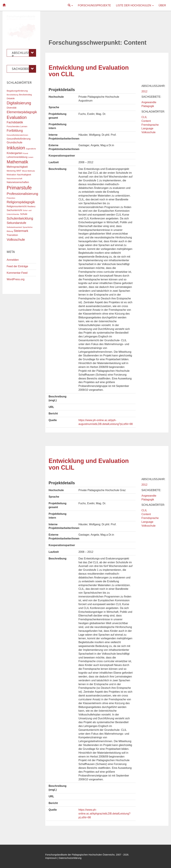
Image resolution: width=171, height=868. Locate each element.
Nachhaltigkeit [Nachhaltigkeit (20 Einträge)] (24, 175)
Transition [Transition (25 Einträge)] (12, 235)
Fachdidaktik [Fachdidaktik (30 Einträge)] (15, 122)
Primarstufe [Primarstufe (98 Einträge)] (19, 188)
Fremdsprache (150, 125)
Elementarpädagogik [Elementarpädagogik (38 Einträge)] (22, 112)
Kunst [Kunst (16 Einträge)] (26, 153)
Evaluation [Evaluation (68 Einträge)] (17, 117)
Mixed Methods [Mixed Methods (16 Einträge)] (28, 171)
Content (146, 121)
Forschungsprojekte (94, 5)
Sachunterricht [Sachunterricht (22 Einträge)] (14, 210)
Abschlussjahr (24, 53)
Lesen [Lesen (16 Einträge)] (31, 157)
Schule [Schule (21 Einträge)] (24, 214)
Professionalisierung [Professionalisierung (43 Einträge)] (22, 194)
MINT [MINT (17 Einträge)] (19, 171)
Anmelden (13, 260)
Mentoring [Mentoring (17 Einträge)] (11, 171)
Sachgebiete (24, 69)
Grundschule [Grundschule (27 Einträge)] (15, 142)
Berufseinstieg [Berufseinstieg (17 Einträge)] (25, 95)
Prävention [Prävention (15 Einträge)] (11, 198)
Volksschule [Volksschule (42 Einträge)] (16, 239)
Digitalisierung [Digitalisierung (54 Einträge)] (19, 103)
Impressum (51, 858)
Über (162, 5)
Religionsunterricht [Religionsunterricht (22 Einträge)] (17, 206)
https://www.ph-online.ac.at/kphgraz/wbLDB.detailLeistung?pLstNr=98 (104, 814)
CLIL (144, 117)
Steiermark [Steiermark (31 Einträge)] (21, 231)
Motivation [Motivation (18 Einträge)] (11, 175)
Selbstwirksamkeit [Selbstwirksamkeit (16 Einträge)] (14, 227)
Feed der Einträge (17, 266)
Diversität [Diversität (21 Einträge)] (12, 108)
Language (147, 128)
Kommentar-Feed (17, 273)
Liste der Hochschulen (135, 5)
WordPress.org (16, 279)
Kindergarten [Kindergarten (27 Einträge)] (15, 153)
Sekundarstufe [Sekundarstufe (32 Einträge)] (16, 223)
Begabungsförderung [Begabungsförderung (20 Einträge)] (17, 91)
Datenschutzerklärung (70, 858)
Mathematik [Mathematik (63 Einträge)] (17, 162)
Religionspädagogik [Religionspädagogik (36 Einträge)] (21, 202)
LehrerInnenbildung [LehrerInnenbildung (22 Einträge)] (17, 157)
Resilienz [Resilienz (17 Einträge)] (31, 207)
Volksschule (149, 132)
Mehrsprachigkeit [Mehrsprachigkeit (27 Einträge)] (17, 167)
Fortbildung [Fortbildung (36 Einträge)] (15, 131)
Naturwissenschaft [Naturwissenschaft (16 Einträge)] (14, 179)
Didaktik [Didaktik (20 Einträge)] (11, 98)
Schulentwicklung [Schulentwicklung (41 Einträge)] (20, 218)
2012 (144, 91)
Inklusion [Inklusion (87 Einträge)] (16, 148)
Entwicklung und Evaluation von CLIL (89, 71)
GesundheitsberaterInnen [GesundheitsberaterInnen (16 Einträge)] (17, 135)
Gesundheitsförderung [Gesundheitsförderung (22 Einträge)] (19, 139)
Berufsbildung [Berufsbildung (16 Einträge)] (12, 95)
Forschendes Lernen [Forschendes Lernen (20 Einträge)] (17, 126)
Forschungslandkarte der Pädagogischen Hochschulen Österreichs (80, 855)
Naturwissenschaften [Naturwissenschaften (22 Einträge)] (18, 182)
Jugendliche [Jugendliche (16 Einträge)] (31, 149)
